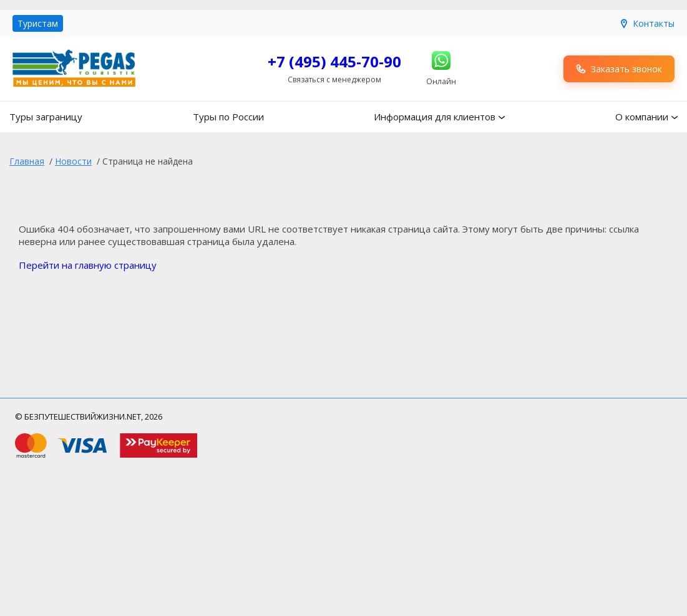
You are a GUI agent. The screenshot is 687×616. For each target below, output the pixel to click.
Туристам (38, 23)
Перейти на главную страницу (88, 265)
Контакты (647, 23)
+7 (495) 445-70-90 (334, 61)
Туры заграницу (46, 117)
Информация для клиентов (435, 117)
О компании (642, 117)
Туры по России (228, 117)
